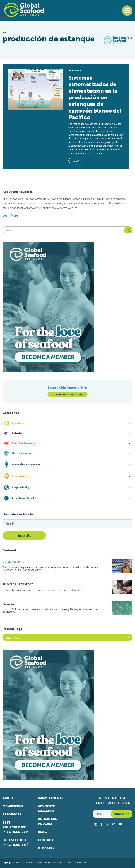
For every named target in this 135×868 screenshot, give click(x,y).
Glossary (46, 848)
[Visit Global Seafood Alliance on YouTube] (120, 824)
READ (75, 161)
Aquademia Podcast (47, 821)
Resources (12, 814)
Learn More (10, 216)
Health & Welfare (13, 562)
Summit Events (51, 798)
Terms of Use (80, 863)
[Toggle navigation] (127, 11)
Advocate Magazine (46, 809)
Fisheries (8, 604)
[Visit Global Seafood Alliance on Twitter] (107, 824)
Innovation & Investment (18, 584)
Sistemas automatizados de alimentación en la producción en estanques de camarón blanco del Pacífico (95, 97)
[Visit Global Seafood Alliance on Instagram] (96, 824)
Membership (13, 806)
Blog (42, 832)
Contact (46, 840)
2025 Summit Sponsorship (67, 394)
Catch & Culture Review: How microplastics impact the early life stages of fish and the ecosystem (50, 611)
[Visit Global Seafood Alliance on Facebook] (101, 824)
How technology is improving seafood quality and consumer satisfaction (42, 590)
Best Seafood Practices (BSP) (15, 842)
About (8, 798)
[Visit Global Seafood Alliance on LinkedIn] (114, 824)
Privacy (68, 863)
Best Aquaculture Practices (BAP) (16, 827)
